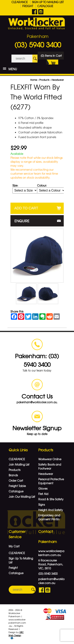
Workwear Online (50, 459)
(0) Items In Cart (51, 57)
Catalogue (45, 6)
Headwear (58, 80)
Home (34, 80)
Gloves (43, 488)
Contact (46, 531)
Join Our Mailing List (22, 497)
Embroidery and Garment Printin (49, 517)
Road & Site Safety (51, 499)
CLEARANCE (20, 2)
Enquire (22, 221)
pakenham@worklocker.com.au (51, 581)
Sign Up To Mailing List (48, 2)
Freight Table (17, 486)
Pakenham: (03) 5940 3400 (37, 360)
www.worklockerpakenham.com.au (51, 553)
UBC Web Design (16, 634)
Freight (28, 6)
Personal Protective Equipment (51, 481)
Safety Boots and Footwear (50, 466)
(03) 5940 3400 (38, 44)
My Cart (14, 546)
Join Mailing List (19, 464)
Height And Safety (51, 510)
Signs (42, 504)
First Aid (43, 494)
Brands (13, 475)
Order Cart (16, 480)
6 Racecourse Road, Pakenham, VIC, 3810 (51, 564)
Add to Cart (26, 208)
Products (44, 80)
